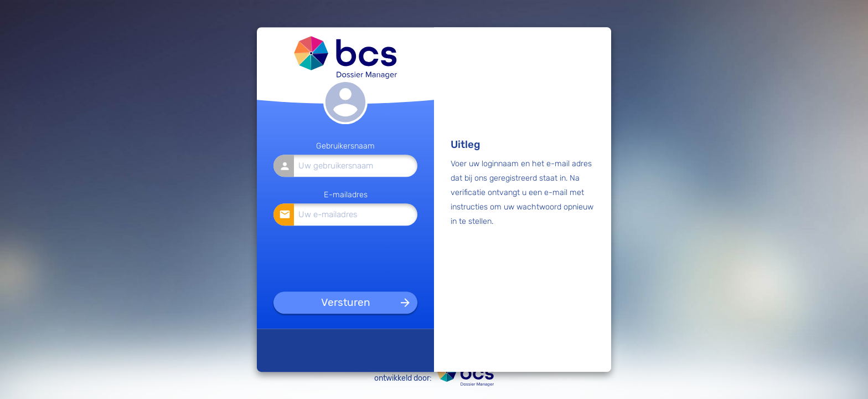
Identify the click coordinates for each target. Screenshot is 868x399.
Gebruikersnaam (345, 147)
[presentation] (346, 257)
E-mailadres (346, 195)
